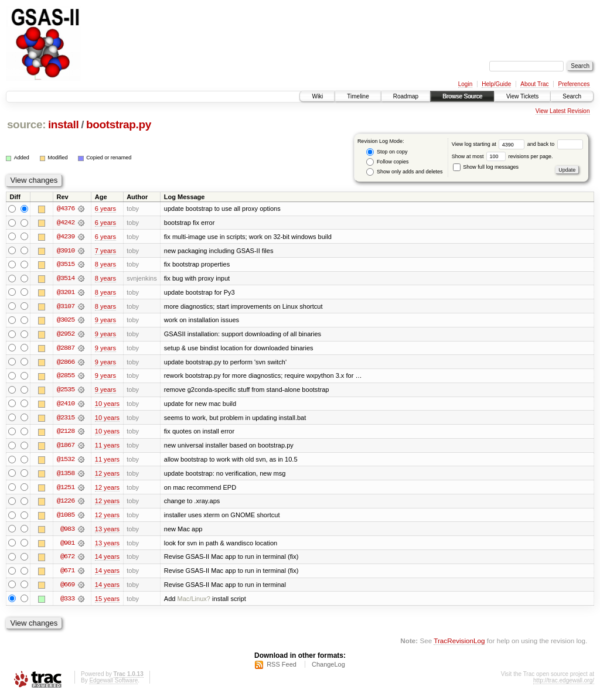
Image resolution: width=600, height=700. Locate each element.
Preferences (574, 84)
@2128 (66, 433)
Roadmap (406, 96)
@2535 (66, 391)
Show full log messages (486, 167)
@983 (67, 532)
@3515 (66, 265)
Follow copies (387, 162)
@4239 (66, 237)
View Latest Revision (563, 111)
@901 (67, 546)
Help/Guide (496, 84)
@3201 (66, 293)
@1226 (66, 504)
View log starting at (490, 144)
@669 (67, 588)
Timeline (358, 96)
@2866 (66, 363)
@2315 (66, 419)
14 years (107, 560)
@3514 (66, 279)
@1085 (66, 518)
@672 (67, 560)
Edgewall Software (113, 684)
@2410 (66, 405)
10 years (107, 405)
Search (572, 96)
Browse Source (462, 96)
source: (26, 124)
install (64, 124)
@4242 (66, 223)
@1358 (66, 476)
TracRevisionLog (459, 645)
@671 (67, 574)
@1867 (66, 448)
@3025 (66, 321)
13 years (107, 532)
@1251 (66, 490)
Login (465, 84)
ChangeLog (328, 668)
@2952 (66, 335)
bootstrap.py (119, 124)
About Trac (534, 84)
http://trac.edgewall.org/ (564, 684)
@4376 (66, 209)
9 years (105, 321)
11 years (107, 448)
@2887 (66, 349)
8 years (105, 265)
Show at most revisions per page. (502, 156)
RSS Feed (282, 668)
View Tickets (522, 96)
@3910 (66, 251)
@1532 (66, 462)
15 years (107, 602)
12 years (107, 476)
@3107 (66, 307)
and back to (555, 144)
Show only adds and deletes (404, 172)
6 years (105, 209)
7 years (105, 251)
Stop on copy (387, 152)
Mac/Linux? (194, 602)
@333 (67, 602)
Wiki (317, 96)
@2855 (66, 377)
